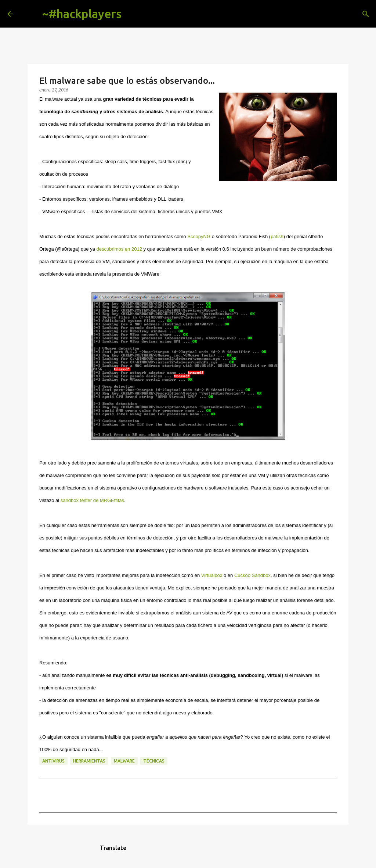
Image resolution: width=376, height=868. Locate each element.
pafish (277, 236)
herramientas (89, 761)
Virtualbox (212, 575)
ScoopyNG (199, 236)
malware (124, 761)
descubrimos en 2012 (119, 249)
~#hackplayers (82, 14)
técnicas (154, 761)
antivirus (53, 761)
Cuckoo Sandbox (252, 575)
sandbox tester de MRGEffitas (92, 500)
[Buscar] (133, 14)
